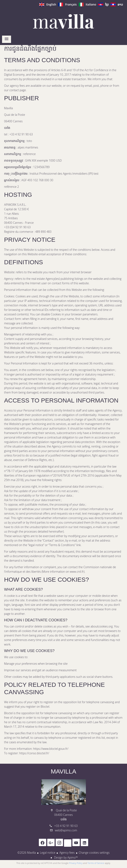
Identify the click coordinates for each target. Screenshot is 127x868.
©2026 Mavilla (27, 853)
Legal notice (48, 853)
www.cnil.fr (77, 572)
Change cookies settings (94, 853)
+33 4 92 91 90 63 (66, 826)
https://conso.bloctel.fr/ (34, 753)
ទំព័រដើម (64, 21)
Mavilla (63, 771)
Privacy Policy (76, 863)
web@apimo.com (66, 830)
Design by (66, 857)
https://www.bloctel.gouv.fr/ (51, 749)
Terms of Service (96, 863)
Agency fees (67, 853)
